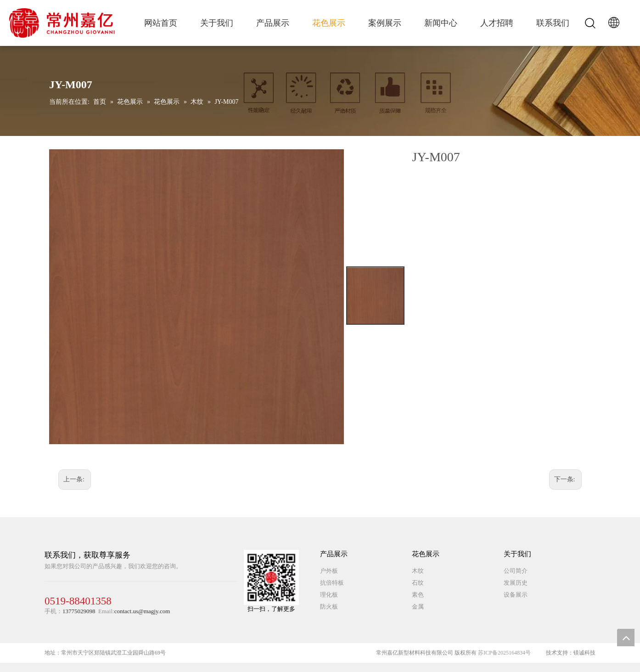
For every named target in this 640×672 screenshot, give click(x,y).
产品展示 (273, 23)
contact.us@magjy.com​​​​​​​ (142, 611)
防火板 (329, 607)
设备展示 (516, 595)
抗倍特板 (332, 583)
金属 (418, 607)
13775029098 (79, 611)
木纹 (418, 571)
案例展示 (385, 23)
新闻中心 (441, 23)
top (626, 638)
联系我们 (553, 23)
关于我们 (217, 23)
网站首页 (161, 23)
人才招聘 (497, 23)
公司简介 (516, 571)
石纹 (418, 583)
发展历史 (516, 583)
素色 (418, 595)
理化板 (329, 595)
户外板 (329, 571)
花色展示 (329, 23)
